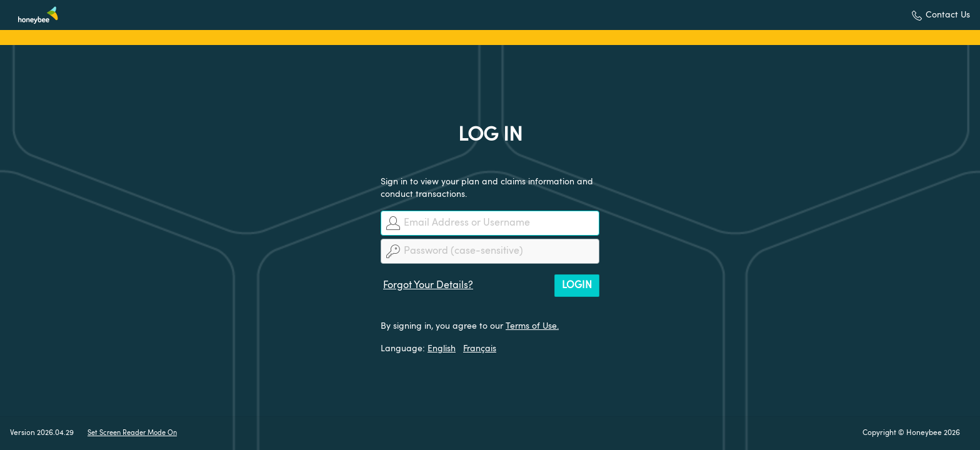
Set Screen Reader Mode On (132, 433)
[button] (941, 15)
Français (480, 349)
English (442, 349)
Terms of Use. (532, 326)
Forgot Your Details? (428, 286)
